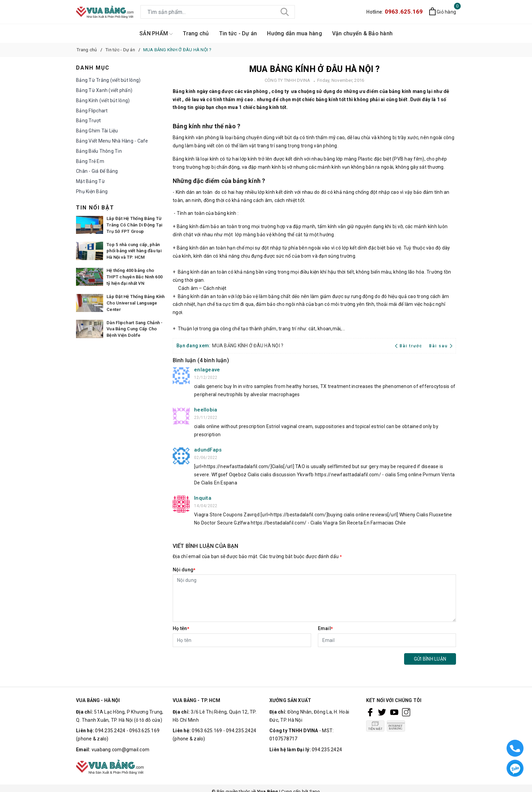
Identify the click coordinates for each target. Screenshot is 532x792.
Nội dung (184, 570)
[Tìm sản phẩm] (218, 12)
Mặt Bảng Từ (90, 181)
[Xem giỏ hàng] (443, 12)
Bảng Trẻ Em (90, 161)
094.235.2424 (327, 750)
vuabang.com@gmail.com (120, 750)
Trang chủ (196, 33)
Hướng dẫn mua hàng (294, 33)
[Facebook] (370, 712)
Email (326, 628)
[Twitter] (382, 712)
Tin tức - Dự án (238, 33)
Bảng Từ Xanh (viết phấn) (104, 90)
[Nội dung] (314, 598)
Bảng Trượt (89, 121)
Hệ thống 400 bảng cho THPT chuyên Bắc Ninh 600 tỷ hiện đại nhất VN (135, 277)
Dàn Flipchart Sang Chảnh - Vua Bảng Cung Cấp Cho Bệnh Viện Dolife (135, 329)
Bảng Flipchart (92, 111)
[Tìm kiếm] (285, 12)
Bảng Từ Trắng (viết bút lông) (108, 80)
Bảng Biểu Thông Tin (99, 151)
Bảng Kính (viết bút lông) (103, 100)
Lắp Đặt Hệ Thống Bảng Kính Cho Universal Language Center (136, 303)
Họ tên (181, 628)
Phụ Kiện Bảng (92, 191)
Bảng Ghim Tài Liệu (97, 131)
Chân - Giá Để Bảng (97, 171)
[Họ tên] (242, 640)
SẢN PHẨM (156, 34)
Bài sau (441, 346)
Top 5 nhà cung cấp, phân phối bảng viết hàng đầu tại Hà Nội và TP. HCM (134, 251)
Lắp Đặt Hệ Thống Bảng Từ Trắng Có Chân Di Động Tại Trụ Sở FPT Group (134, 225)
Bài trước (409, 346)
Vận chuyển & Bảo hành (362, 33)
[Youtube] (394, 712)
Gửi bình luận (430, 659)
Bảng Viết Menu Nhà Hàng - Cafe (112, 141)
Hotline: (395, 12)
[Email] (387, 640)
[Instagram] (406, 712)
